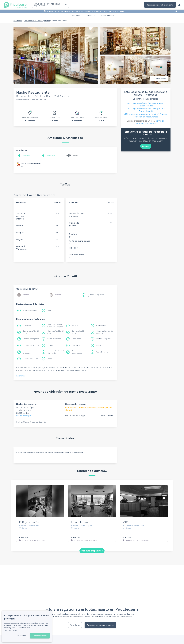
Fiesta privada (76, 15)
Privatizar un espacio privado (64, 11)
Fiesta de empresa (107, 15)
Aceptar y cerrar (40, 636)
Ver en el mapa (24, 416)
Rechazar (21, 636)
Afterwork (91, 15)
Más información (11, 630)
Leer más (21, 376)
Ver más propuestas (92, 551)
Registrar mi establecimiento (160, 5)
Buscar (146, 146)
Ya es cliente (75, 625)
